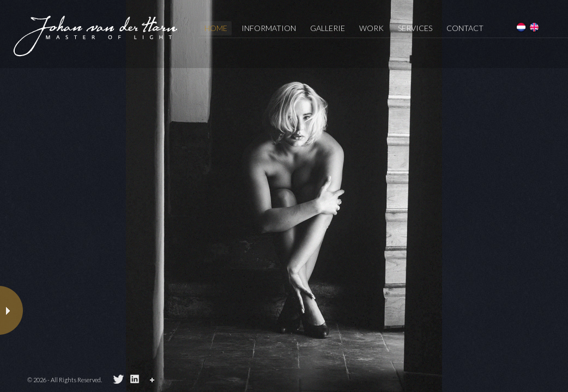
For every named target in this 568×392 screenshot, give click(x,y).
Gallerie (328, 28)
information (269, 28)
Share (154, 382)
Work (371, 28)
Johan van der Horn (95, 35)
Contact (465, 28)
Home (216, 28)
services (415, 28)
